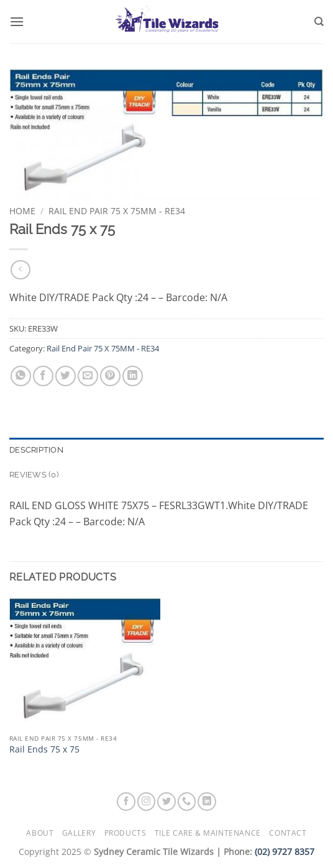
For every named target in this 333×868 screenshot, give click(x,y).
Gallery (79, 833)
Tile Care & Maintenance (208, 833)
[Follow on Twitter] (166, 802)
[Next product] (20, 270)
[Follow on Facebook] (126, 802)
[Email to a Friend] (88, 376)
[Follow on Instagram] (147, 802)
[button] (17, 21)
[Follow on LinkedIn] (207, 802)
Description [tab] (36, 450)
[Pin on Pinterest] (110, 376)
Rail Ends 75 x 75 (44, 749)
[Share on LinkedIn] (133, 376)
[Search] (319, 22)
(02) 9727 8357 (285, 852)
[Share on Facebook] (43, 376)
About (40, 833)
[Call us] (187, 802)
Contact (288, 833)
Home (22, 211)
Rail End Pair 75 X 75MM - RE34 (117, 211)
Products (125, 833)
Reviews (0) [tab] (34, 475)
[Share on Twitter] (66, 376)
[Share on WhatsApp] (21, 376)
